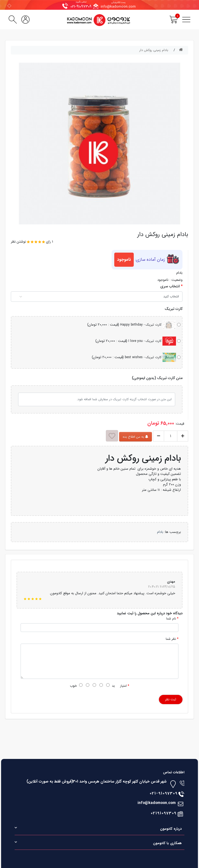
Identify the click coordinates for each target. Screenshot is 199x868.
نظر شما (171, 639)
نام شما (171, 619)
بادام (160, 532)
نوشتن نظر (18, 242)
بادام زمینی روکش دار (154, 50)
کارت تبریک (174, 309)
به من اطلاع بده (136, 437)
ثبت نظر (171, 699)
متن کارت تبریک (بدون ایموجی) (157, 378)
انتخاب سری (170, 286)
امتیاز (123, 686)
